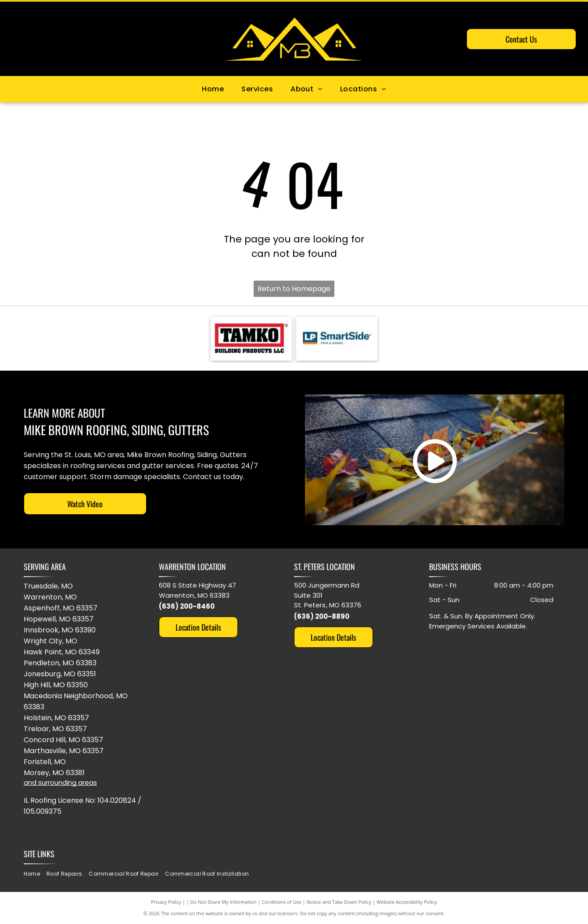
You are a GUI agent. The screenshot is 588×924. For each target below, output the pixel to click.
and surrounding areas (60, 782)
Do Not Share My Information (224, 902)
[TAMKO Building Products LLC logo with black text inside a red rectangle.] (251, 339)
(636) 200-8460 (187, 606)
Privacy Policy (166, 902)
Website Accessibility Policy (407, 902)
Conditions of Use (281, 902)
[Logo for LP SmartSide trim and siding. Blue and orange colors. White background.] (337, 339)
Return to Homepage (294, 289)
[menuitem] (213, 89)
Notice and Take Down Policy (339, 902)
